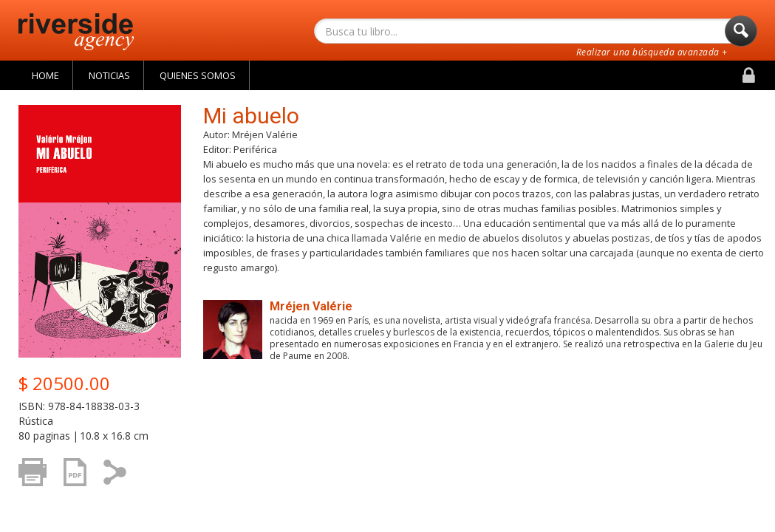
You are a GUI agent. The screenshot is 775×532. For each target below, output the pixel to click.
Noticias (109, 75)
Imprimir (37, 479)
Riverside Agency (76, 32)
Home (45, 75)
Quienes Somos (198, 75)
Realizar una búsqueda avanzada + (652, 52)
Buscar (741, 35)
